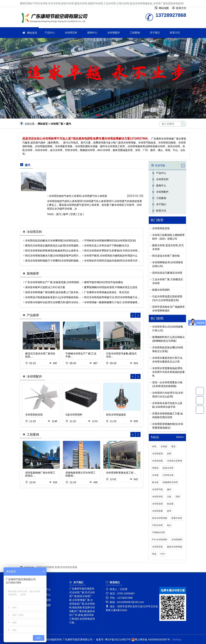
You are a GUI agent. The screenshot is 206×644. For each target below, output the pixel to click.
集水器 (155, 482)
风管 (178, 497)
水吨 (154, 446)
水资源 (164, 446)
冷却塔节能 (157, 489)
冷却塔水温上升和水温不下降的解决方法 (107, 246)
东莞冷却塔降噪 (45, 567)
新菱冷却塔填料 (161, 290)
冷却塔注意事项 (175, 461)
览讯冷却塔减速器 (116, 415)
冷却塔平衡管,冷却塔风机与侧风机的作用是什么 (111, 256)
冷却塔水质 (168, 475)
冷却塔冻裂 (157, 461)
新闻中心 (92, 33)
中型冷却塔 (157, 525)
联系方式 (175, 33)
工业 (80, 214)
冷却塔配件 (114, 33)
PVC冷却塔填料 (160, 540)
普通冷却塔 (177, 518)
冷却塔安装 (157, 547)
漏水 (169, 489)
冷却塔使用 (157, 454)
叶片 (163, 554)
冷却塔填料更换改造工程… (121, 473)
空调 (73, 214)
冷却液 (155, 475)
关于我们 (155, 33)
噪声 (66, 214)
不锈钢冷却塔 (158, 532)
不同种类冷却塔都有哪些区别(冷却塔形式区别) (110, 241)
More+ (180, 437)
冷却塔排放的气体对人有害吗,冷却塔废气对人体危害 (78, 196)
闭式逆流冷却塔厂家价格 (166, 256)
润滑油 (155, 468)
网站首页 (32, 33)
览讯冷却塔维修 (160, 518)
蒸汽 (59, 214)
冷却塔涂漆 (157, 504)
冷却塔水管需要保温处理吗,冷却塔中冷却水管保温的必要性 (168, 372)
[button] (98, 115)
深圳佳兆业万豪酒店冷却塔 (167, 273)
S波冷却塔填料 (74, 415)
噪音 (173, 446)
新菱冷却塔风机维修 (66, 567)
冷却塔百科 (71, 33)
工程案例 (135, 33)
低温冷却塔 (168, 468)
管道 (154, 554)
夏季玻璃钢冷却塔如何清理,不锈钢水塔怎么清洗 (111, 287)
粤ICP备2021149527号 (118, 640)
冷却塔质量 (157, 511)
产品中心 (50, 33)
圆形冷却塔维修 (175, 547)
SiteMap (177, 640)
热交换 (170, 504)
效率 (169, 511)
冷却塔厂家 (56, 18)
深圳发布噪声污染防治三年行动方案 (45, 287)
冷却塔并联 (157, 497)
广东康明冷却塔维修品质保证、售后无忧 (107, 292)
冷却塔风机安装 (34, 415)
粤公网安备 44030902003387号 (151, 640)
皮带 (169, 454)
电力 (169, 525)
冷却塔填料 (177, 540)
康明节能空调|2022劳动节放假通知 (103, 282)
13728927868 (200, 391)
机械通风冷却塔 (170, 482)
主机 (169, 497)
